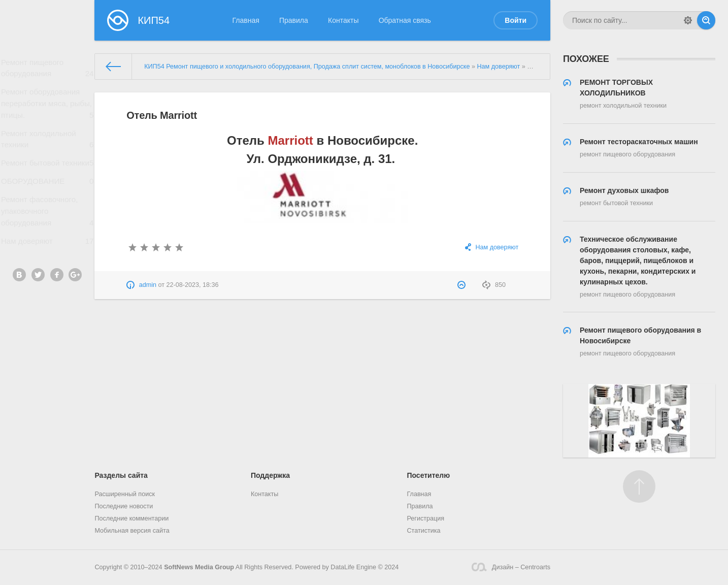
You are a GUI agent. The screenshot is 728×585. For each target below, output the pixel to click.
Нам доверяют (47, 260)
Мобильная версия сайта (132, 531)
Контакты (343, 20)
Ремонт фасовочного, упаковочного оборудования (47, 228)
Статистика (423, 531)
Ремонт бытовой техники (47, 176)
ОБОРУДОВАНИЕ (47, 195)
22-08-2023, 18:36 (193, 285)
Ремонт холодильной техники (47, 146)
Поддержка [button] (270, 475)
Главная (246, 20)
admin (148, 285)
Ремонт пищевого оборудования (47, 70)
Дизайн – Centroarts (511, 567)
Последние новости (124, 506)
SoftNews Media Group (199, 567)
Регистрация (425, 518)
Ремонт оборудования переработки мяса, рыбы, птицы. (47, 108)
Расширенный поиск (125, 494)
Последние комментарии (131, 518)
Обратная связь (405, 20)
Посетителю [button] (428, 475)
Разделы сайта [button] (121, 475)
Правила (294, 20)
